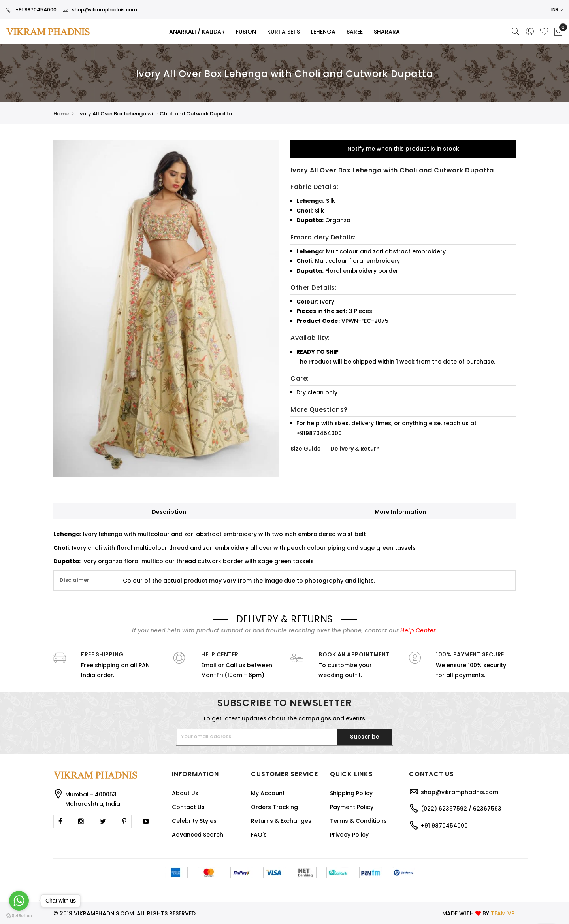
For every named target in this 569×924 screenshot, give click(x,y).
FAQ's (259, 835)
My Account (268, 793)
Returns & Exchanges (281, 821)
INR (557, 10)
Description (169, 512)
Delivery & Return (355, 449)
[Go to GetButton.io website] (19, 916)
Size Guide (306, 449)
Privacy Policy (349, 835)
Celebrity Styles (194, 821)
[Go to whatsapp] (19, 901)
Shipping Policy (351, 793)
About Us (185, 793)
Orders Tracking (274, 807)
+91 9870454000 (31, 10)
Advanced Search (198, 835)
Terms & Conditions (358, 821)
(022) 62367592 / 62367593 (461, 809)
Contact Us (188, 807)
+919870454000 (319, 433)
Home (61, 114)
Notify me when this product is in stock (403, 149)
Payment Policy (352, 807)
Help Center (418, 630)
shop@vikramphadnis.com (100, 10)
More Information (400, 512)
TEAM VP (503, 913)
